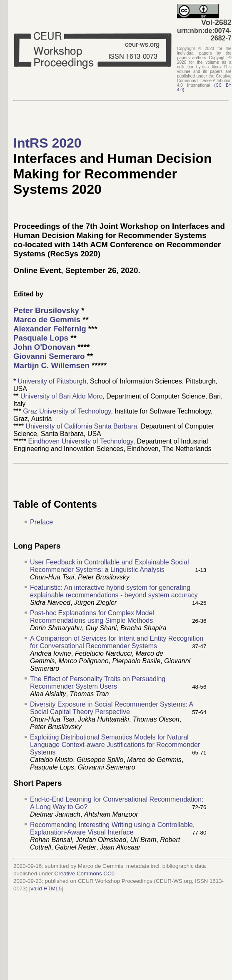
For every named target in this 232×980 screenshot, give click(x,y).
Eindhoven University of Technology (81, 441)
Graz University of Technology (67, 411)
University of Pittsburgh (52, 381)
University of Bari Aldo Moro (61, 396)
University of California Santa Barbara (81, 426)
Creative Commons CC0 (85, 873)
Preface (41, 522)
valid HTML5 (46, 889)
